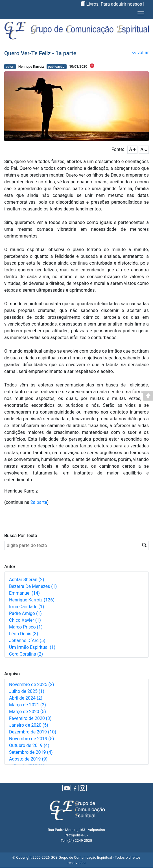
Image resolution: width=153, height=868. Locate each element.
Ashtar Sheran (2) (27, 580)
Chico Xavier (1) (25, 620)
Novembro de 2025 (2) (31, 684)
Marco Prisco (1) (26, 627)
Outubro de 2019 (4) (29, 745)
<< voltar (140, 53)
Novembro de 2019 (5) (31, 739)
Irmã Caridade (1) (27, 607)
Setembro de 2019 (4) (31, 752)
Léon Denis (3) (24, 634)
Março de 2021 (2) (28, 705)
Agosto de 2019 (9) (28, 759)
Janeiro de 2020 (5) (29, 725)
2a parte (39, 502)
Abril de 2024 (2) (26, 698)
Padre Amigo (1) (25, 613)
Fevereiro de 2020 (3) (30, 718)
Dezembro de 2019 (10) (33, 732)
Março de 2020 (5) (28, 712)
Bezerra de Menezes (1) (33, 586)
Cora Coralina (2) (26, 654)
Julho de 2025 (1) (27, 691)
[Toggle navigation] (141, 14)
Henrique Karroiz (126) (32, 600)
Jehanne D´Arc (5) (27, 640)
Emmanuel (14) (24, 593)
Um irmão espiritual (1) (32, 647)
